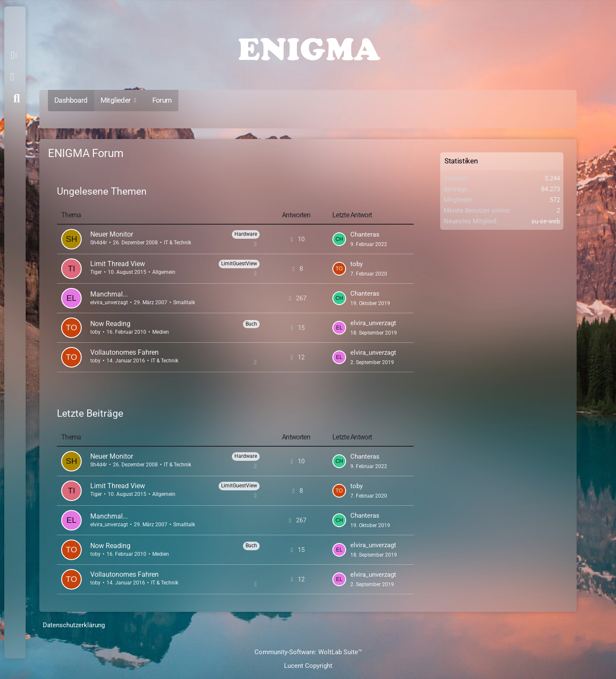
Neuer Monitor (112, 234)
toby (357, 264)
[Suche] (17, 98)
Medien (161, 332)
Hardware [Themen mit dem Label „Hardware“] (246, 234)
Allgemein (164, 272)
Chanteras (365, 234)
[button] (16, 56)
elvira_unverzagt (109, 302)
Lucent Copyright (308, 666)
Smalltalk (184, 302)
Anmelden (12, 77)
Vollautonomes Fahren (124, 352)
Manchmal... (109, 294)
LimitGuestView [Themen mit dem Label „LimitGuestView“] (239, 264)
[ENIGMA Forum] (308, 47)
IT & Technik (178, 243)
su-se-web (546, 221)
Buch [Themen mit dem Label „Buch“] (251, 324)
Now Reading (110, 324)
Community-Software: (308, 652)
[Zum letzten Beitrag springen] (339, 239)
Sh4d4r (99, 243)
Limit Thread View (118, 264)
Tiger (96, 272)
